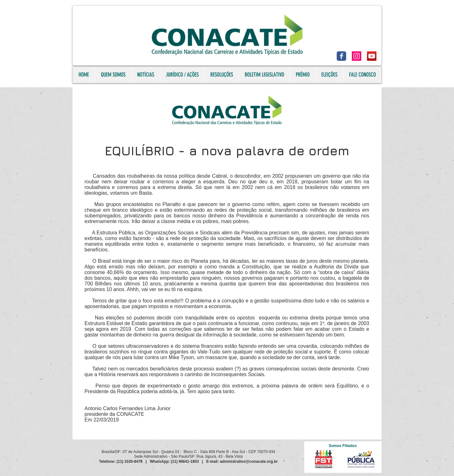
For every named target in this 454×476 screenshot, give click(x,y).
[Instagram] (357, 56)
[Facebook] (341, 56)
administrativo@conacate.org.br (249, 462)
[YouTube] (372, 56)
